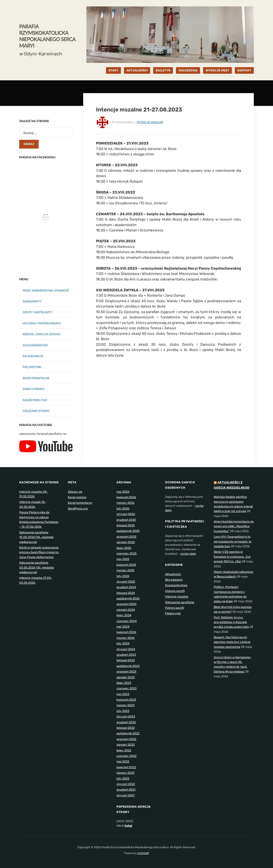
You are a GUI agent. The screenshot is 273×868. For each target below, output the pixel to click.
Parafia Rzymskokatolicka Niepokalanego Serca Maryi (47, 36)
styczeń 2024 (126, 649)
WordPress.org (78, 509)
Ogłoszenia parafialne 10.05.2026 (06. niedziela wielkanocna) (36, 537)
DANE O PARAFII (34, 389)
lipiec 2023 (124, 683)
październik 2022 (128, 733)
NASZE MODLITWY (35, 400)
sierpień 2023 (126, 677)
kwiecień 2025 (126, 565)
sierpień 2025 (126, 542)
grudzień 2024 (126, 587)
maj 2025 (123, 559)
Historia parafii (175, 591)
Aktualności (173, 574)
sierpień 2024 (126, 610)
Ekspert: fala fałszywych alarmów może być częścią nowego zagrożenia (232, 642)
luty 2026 (123, 509)
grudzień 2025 (126, 520)
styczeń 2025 (126, 582)
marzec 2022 (125, 773)
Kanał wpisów (77, 497)
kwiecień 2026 (126, 497)
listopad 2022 (126, 728)
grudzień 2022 (126, 722)
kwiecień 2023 (126, 700)
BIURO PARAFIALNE (36, 378)
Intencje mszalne (150, 122)
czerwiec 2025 (126, 554)
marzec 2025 (125, 570)
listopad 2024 (126, 593)
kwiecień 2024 (126, 632)
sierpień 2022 (126, 745)
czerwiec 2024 (127, 621)
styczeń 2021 (126, 795)
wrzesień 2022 (126, 739)
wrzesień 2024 (126, 604)
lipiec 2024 (124, 615)
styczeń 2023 (126, 717)
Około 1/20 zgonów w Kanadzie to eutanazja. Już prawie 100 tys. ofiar (232, 557)
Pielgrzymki (173, 613)
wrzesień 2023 (126, 672)
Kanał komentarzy (80, 503)
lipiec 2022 (124, 750)
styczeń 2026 (126, 514)
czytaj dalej (188, 554)
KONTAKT (244, 70)
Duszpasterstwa (176, 585)
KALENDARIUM (33, 356)
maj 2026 (123, 492)
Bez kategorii (174, 580)
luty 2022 (123, 779)
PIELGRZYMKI (32, 367)
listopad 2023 (126, 660)
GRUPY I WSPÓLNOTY (37, 312)
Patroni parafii (175, 608)
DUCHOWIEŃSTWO (35, 345)
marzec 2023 (125, 705)
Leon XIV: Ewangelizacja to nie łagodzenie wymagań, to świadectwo (233, 542)
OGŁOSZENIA (188, 70)
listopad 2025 (126, 525)
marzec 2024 (126, 638)
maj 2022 (123, 762)
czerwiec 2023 (126, 688)
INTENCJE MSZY (217, 70)
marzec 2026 (125, 503)
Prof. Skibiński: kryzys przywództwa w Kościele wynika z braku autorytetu (231, 622)
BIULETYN (163, 70)
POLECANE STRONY (36, 411)
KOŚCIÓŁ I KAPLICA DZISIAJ (41, 334)
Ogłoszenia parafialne (180, 602)
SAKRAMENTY (32, 301)
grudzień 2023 (126, 655)
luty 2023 (123, 711)
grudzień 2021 (126, 790)
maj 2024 (123, 627)
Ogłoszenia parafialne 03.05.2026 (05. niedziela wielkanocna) (37, 568)
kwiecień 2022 (126, 767)
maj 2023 (123, 694)
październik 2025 (128, 531)
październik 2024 (128, 599)
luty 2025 (123, 576)
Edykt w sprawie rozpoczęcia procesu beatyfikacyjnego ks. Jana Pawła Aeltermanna (39, 552)
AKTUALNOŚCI (137, 70)
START (113, 70)
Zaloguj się (75, 492)
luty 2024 (123, 643)
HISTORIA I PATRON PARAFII (42, 323)
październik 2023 (128, 666)
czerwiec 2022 (126, 756)
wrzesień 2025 (126, 537)
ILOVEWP (143, 853)
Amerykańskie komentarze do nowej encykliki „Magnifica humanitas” (234, 526)
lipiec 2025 (124, 548)
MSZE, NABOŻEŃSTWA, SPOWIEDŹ (46, 291)
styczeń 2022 (126, 784)
